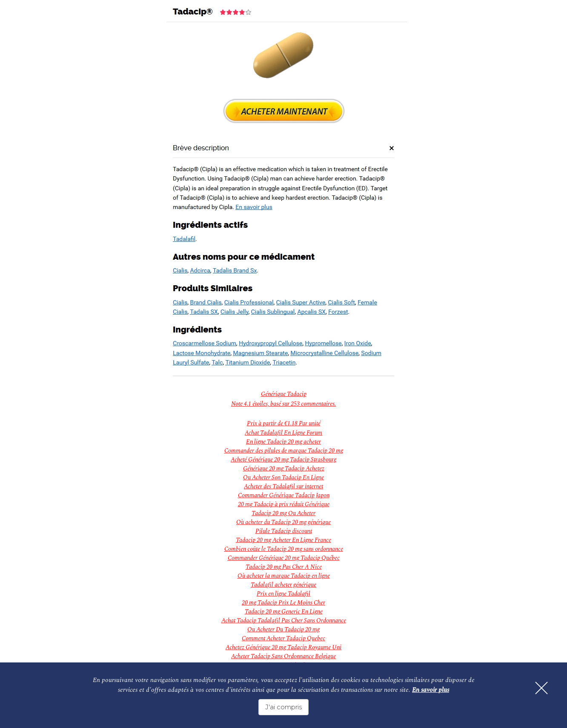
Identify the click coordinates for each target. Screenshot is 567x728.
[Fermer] (541, 688)
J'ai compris (283, 707)
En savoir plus (431, 690)
